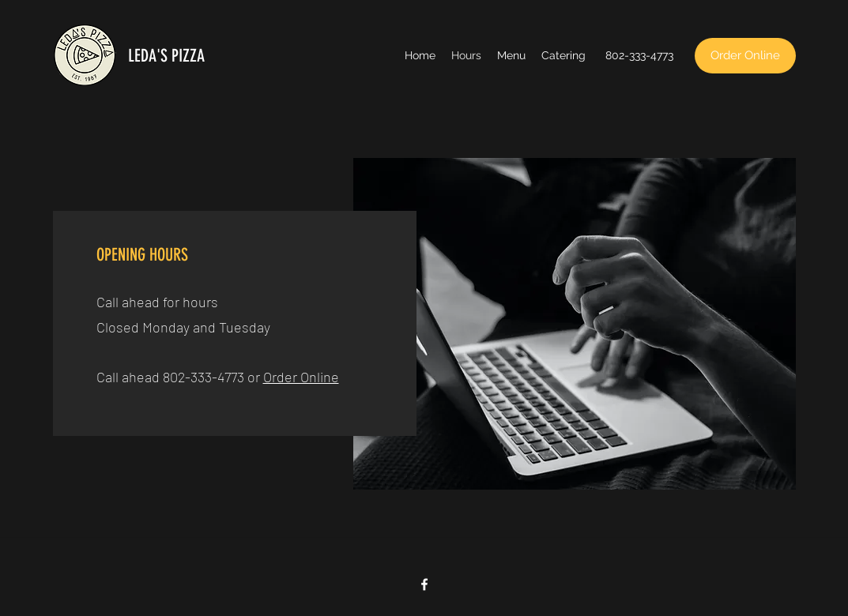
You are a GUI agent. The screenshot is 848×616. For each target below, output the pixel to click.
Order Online (301, 377)
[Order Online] (745, 56)
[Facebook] (424, 584)
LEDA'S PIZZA (166, 56)
